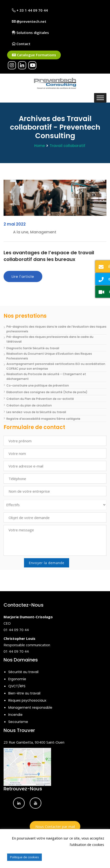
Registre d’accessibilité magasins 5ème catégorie (43, 419)
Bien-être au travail (24, 693)
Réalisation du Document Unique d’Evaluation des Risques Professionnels (49, 356)
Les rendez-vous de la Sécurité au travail (36, 412)
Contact (21, 44)
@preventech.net (29, 21)
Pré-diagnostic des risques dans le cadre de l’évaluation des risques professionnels (56, 329)
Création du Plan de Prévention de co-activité (40, 399)
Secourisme (18, 722)
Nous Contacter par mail (55, 826)
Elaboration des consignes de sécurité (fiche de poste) (47, 392)
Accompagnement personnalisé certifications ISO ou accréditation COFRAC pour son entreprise (56, 366)
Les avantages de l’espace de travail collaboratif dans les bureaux (49, 256)
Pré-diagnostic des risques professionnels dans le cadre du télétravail (50, 339)
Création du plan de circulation (29, 405)
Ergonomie (17, 679)
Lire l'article (23, 276)
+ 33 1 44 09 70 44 (30, 10)
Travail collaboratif (67, 146)
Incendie (15, 715)
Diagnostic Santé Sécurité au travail (33, 348)
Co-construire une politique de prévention (38, 385)
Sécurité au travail (23, 672)
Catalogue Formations (34, 55)
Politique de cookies (24, 857)
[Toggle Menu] (100, 98)
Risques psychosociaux (27, 700)
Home (40, 146)
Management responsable (30, 708)
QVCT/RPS (17, 686)
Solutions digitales (30, 33)
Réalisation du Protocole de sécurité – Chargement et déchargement (46, 376)
